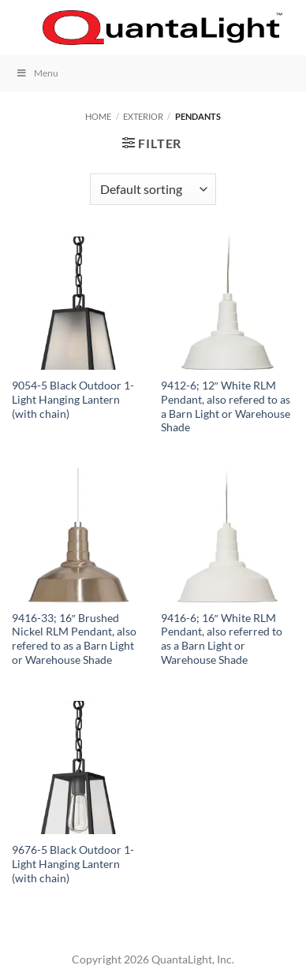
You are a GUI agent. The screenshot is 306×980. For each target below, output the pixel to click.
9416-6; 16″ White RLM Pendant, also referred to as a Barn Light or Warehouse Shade (222, 639)
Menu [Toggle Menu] (37, 73)
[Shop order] (153, 189)
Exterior (143, 116)
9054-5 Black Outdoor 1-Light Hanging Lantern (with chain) (73, 399)
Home (98, 116)
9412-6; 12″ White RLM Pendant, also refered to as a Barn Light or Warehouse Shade (226, 406)
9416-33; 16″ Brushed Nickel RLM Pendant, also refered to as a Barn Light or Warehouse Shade (74, 639)
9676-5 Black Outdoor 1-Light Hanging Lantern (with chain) (73, 864)
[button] (21, 27)
